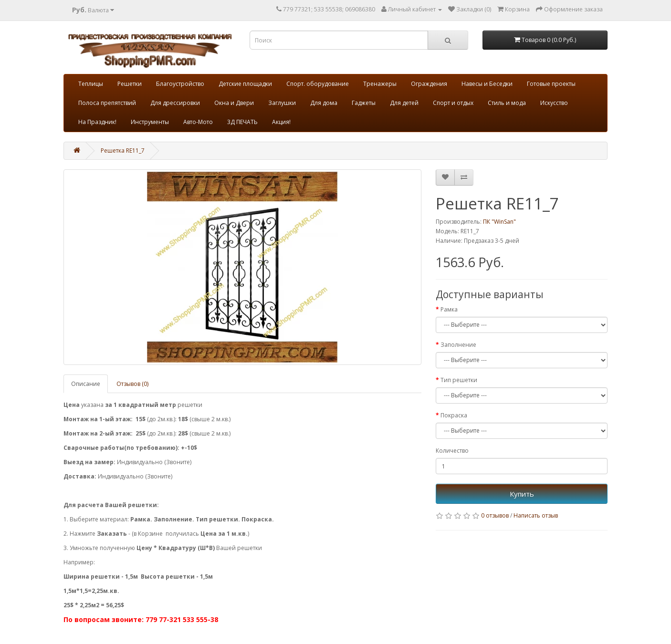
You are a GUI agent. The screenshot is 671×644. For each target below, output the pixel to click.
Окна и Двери (234, 103)
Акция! (281, 122)
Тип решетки (459, 380)
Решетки (130, 84)
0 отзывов (495, 515)
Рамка (449, 309)
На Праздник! (97, 122)
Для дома (324, 103)
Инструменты (150, 122)
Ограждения (429, 84)
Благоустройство (180, 84)
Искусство (554, 103)
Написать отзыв (536, 515)
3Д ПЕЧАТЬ (242, 122)
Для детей (404, 103)
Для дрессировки (175, 103)
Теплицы (91, 84)
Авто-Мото (198, 122)
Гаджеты (364, 103)
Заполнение (458, 345)
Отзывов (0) (132, 384)
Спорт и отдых (453, 103)
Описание (86, 384)
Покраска (454, 415)
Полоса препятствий (107, 103)
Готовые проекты (551, 84)
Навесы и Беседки (487, 84)
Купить (522, 494)
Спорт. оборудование (318, 84)
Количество (452, 451)
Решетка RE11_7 (123, 151)
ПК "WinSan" (499, 222)
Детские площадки (245, 84)
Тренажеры (380, 84)
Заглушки (282, 103)
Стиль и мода (507, 103)
